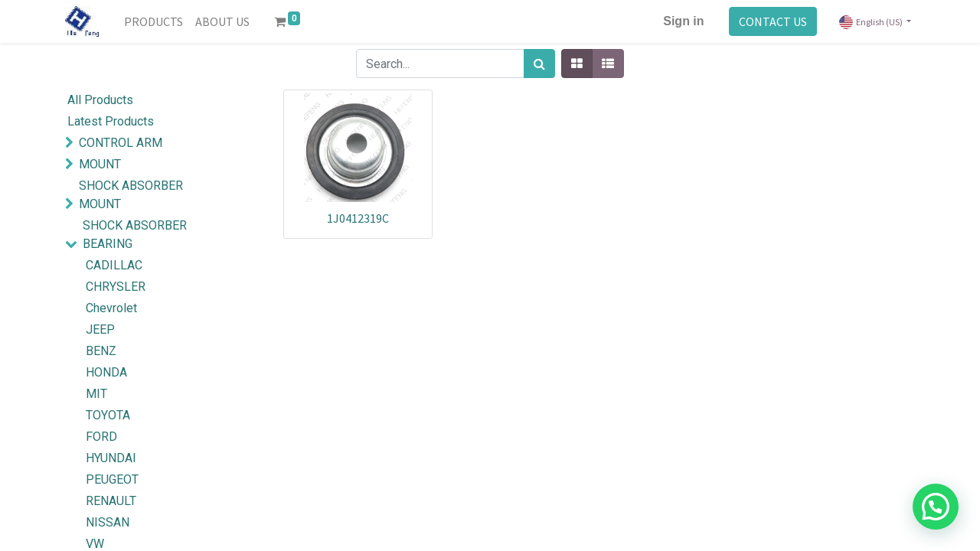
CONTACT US (773, 21)
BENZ (101, 351)
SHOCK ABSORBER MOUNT (131, 195)
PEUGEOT (112, 479)
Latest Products (111, 121)
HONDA (106, 372)
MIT (96, 394)
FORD (101, 437)
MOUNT (100, 164)
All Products (100, 100)
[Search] (539, 64)
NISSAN (108, 522)
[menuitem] (154, 21)
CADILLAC (114, 265)
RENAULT (111, 501)
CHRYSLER (116, 287)
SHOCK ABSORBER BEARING (135, 235)
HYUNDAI (111, 458)
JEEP (100, 329)
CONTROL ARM (121, 143)
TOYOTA (108, 415)
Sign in (683, 21)
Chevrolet (111, 308)
